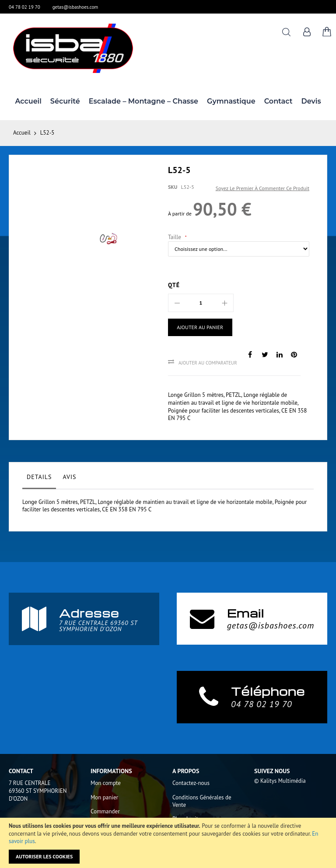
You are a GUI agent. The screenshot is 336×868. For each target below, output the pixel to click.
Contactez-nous (191, 783)
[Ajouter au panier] (200, 327)
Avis (69, 477)
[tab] (39, 479)
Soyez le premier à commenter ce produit (262, 188)
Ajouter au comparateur (208, 363)
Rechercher (286, 32)
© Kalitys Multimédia (280, 781)
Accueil (22, 133)
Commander (105, 811)
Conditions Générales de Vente (202, 801)
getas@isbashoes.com (75, 7)
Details (39, 477)
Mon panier (104, 797)
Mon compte (106, 783)
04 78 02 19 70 (24, 7)
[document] (168, 843)
